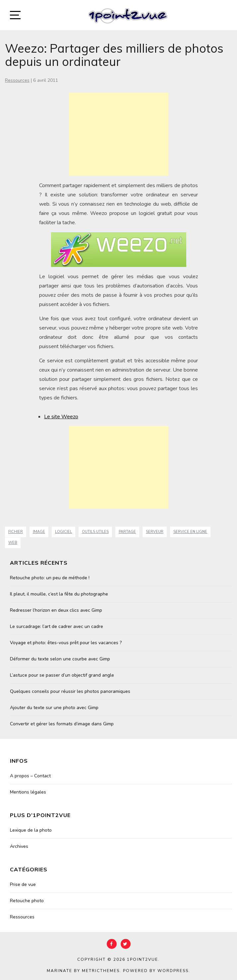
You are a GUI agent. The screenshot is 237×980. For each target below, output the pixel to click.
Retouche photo (27, 901)
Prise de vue (23, 884)
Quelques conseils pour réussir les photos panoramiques (70, 691)
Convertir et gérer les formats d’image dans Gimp (62, 724)
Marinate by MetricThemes (83, 971)
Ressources (17, 80)
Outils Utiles (95, 532)
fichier (16, 532)
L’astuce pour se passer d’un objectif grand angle (62, 675)
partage (127, 532)
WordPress (173, 971)
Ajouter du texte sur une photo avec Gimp (54, 708)
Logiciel (63, 532)
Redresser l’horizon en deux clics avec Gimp (56, 610)
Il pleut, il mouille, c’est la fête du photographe (59, 594)
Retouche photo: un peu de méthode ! (50, 578)
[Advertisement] (119, 134)
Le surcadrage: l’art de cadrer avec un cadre (57, 626)
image (39, 532)
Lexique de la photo (31, 830)
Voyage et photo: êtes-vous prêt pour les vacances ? (66, 643)
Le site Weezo (61, 417)
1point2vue (143, 959)
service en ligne (190, 532)
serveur (155, 532)
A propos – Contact (30, 776)
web (13, 543)
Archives (19, 846)
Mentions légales (28, 792)
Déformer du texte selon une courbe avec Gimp (60, 659)
